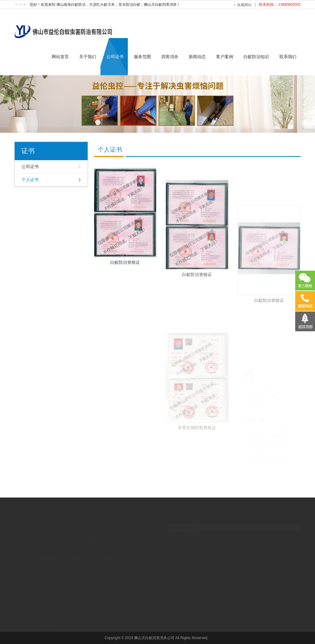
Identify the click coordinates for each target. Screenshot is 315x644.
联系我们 (288, 57)
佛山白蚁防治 (50, 554)
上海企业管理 (106, 554)
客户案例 (225, 57)
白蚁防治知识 (256, 57)
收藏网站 (244, 5)
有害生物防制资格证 (197, 460)
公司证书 (115, 57)
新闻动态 (197, 57)
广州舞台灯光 (78, 554)
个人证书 (30, 180)
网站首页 (60, 57)
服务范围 (142, 57)
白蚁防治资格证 (125, 272)
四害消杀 (170, 57)
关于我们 (88, 57)
